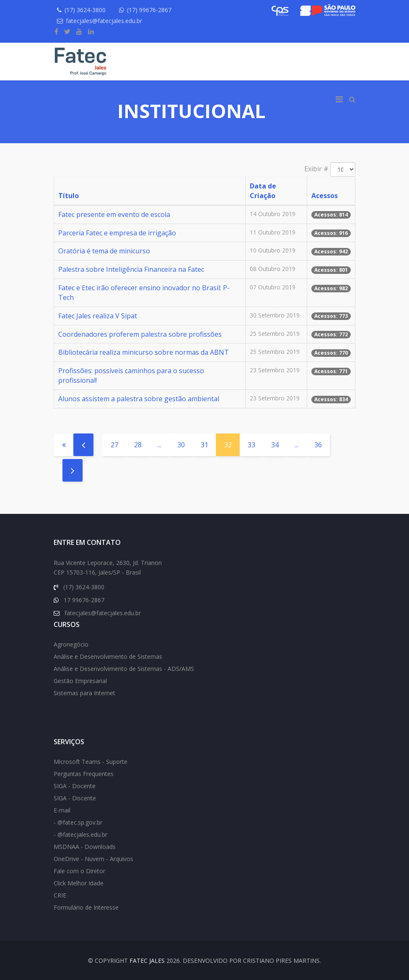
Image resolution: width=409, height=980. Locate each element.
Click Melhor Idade (79, 883)
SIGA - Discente (75, 798)
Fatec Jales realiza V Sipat (98, 316)
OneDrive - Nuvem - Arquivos (93, 859)
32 (228, 445)
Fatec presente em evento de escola (114, 214)
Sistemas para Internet (84, 693)
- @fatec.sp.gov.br (78, 822)
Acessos (325, 196)
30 (181, 445)
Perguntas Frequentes (84, 774)
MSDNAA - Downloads (85, 847)
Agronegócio (71, 644)
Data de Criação (263, 191)
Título (69, 196)
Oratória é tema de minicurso (104, 251)
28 (138, 445)
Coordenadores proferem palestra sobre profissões (140, 334)
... (159, 445)
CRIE (60, 895)
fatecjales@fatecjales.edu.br (104, 21)
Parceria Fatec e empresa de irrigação (117, 233)
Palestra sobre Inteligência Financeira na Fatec (131, 269)
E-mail (62, 810)
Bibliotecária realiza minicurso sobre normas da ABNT (144, 352)
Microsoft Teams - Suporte (91, 762)
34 (275, 445)
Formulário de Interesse (86, 907)
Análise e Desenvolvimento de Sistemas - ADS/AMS (124, 669)
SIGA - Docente (75, 786)
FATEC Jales (147, 961)
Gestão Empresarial (80, 681)
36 (318, 445)
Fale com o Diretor (79, 871)
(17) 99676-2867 (150, 10)
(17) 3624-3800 (85, 10)
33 (251, 445)
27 (114, 445)
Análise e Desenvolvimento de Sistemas (108, 656)
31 (204, 445)
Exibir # (316, 169)
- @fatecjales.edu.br (80, 834)
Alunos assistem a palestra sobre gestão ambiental (139, 399)
